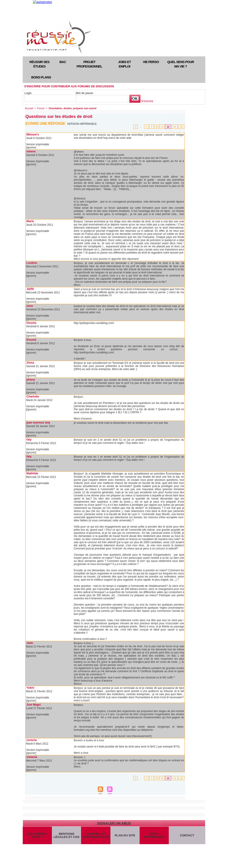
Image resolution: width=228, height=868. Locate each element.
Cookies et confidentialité (96, 836)
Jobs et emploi (124, 64)
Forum (41, 108)
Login (28, 93)
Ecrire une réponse (46, 124)
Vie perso (151, 62)
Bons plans (41, 77)
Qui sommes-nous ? (37, 836)
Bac (63, 62)
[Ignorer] (31, 147)
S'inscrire (147, 101)
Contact (187, 836)
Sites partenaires (154, 836)
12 (181, 127)
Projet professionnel (89, 64)
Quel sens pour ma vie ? (181, 64)
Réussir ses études (39, 64)
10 (168, 127)
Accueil (29, 108)
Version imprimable (82, 124)
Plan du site (125, 836)
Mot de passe (84, 93)
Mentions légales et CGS (66, 836)
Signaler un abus (114, 823)
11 (175, 127)
